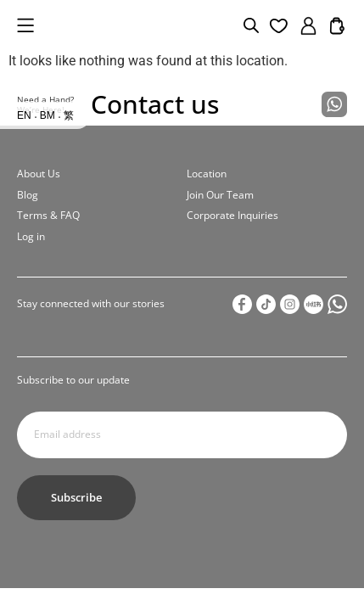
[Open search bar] (251, 25)
